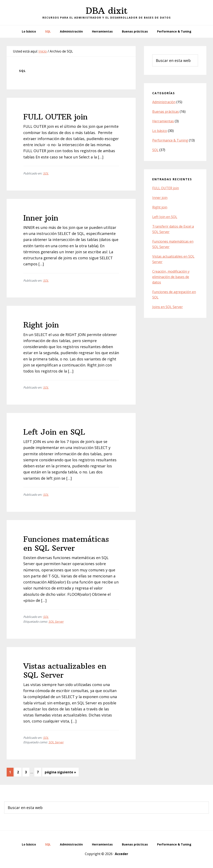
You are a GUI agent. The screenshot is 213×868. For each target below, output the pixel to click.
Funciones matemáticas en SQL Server (66, 544)
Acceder (121, 854)
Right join (41, 325)
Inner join (41, 218)
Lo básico (160, 131)
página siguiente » (60, 773)
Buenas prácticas (166, 112)
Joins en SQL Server (168, 307)
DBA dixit (107, 11)
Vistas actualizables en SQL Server (65, 671)
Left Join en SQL (54, 432)
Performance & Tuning (170, 140)
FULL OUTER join (55, 117)
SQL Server (56, 622)
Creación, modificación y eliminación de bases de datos (171, 277)
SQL (46, 173)
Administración (164, 102)
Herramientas (163, 121)
